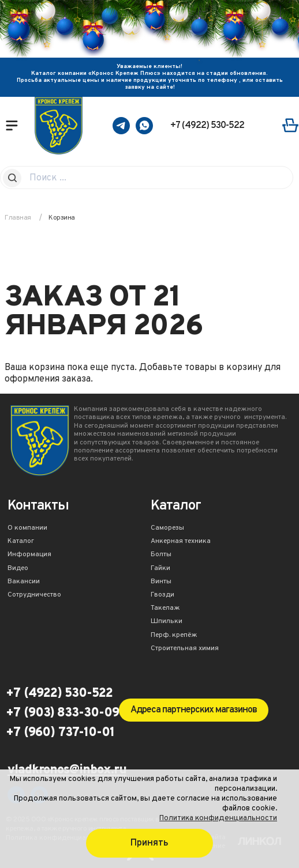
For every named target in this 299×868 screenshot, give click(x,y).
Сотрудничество (34, 595)
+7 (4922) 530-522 (207, 126)
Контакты (38, 507)
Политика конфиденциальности (218, 818)
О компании (27, 529)
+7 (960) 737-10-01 (60, 733)
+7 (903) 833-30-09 (62, 714)
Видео (18, 569)
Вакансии (24, 582)
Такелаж (165, 609)
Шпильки (167, 622)
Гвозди (162, 595)
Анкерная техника (181, 542)
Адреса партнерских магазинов (194, 710)
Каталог (21, 542)
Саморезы (167, 529)
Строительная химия (185, 649)
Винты (161, 582)
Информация (29, 555)
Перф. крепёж (174, 636)
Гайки (160, 569)
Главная (18, 218)
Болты (161, 555)
